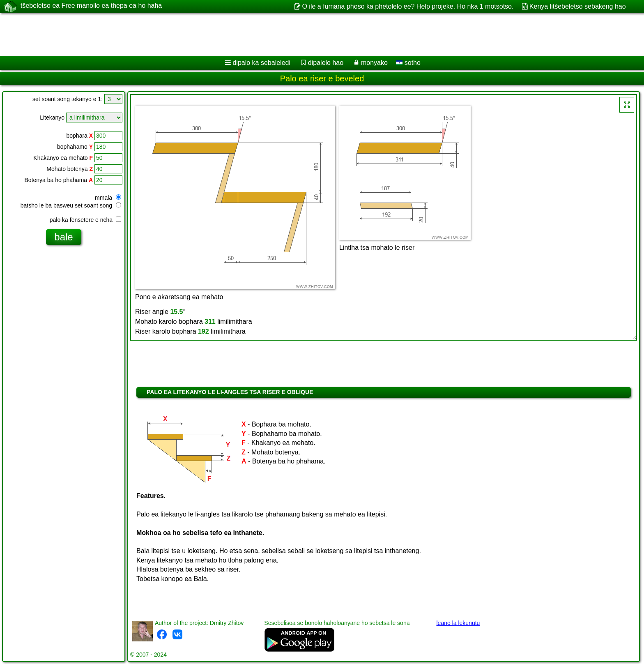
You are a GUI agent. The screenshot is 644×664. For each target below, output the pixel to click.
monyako (374, 63)
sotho (408, 63)
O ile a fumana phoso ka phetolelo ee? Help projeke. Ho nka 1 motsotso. (408, 6)
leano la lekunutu (458, 623)
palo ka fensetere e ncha (85, 220)
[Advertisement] (249, 35)
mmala (108, 198)
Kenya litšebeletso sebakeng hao (578, 6)
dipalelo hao (326, 63)
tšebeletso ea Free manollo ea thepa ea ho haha (91, 6)
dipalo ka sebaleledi (261, 63)
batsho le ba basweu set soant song (71, 205)
